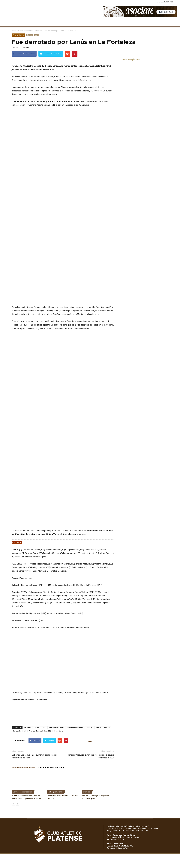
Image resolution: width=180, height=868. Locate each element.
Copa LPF (89, 665)
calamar (27, 665)
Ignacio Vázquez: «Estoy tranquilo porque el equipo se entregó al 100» (91, 694)
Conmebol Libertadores (22, 729)
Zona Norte (59, 668)
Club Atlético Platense (75, 665)
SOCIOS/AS (103, 23)
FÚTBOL (48, 23)
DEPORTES (61, 23)
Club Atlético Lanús (56, 665)
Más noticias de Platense (51, 705)
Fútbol (37, 35)
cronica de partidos (103, 665)
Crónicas (39, 31)
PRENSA (89, 23)
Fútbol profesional (25, 31)
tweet (89, 679)
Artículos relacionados (23, 705)
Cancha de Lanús (40, 665)
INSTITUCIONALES (32, 23)
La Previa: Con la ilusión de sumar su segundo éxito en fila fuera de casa (35, 694)
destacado (17, 668)
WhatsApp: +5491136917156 (137, 768)
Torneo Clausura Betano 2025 (40, 668)
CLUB (17, 23)
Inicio (14, 31)
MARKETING (76, 23)
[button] (175, 23)
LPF (25, 668)
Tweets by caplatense (130, 59)
